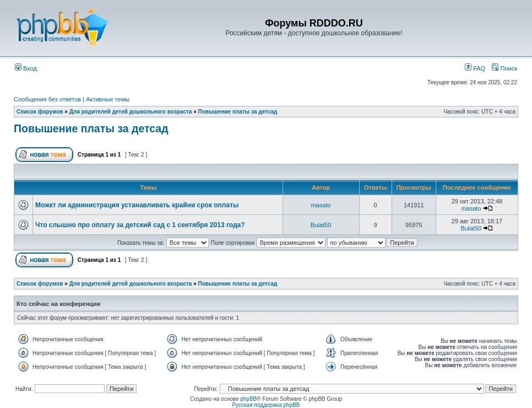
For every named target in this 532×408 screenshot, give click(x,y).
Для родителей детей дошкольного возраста (131, 112)
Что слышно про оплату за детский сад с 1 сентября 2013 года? (140, 225)
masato (321, 205)
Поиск (504, 68)
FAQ (475, 68)
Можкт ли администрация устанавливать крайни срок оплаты (137, 205)
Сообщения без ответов (47, 99)
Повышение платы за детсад (238, 112)
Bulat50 (321, 225)
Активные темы (108, 99)
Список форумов (40, 112)
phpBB (248, 399)
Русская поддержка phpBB (266, 405)
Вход (26, 68)
